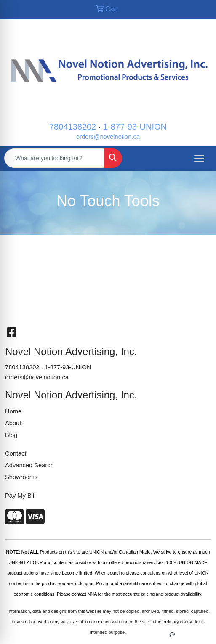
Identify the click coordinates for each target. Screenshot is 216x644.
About (13, 423)
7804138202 (73, 127)
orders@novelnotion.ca (108, 137)
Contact (16, 453)
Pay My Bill (20, 496)
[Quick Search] (54, 158)
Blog (11, 435)
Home (13, 411)
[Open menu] (199, 158)
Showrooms (21, 477)
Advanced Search (29, 465)
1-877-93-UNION (135, 127)
